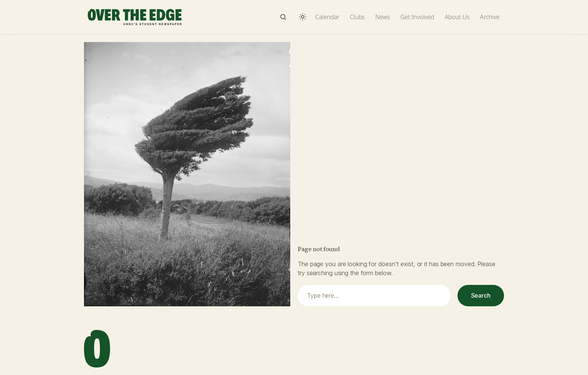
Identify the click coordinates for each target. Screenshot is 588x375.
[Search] (283, 17)
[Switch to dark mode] (303, 17)
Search (481, 295)
